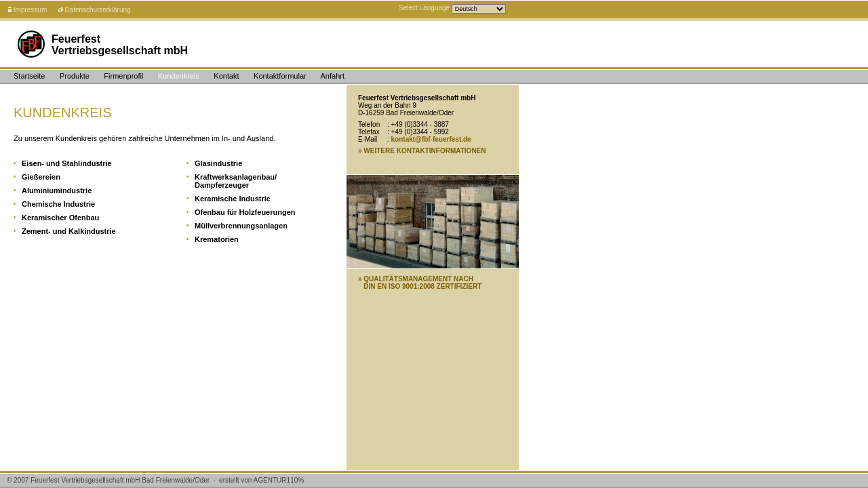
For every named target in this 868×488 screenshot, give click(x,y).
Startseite (29, 76)
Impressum (30, 10)
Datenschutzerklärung (97, 10)
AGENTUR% (279, 480)
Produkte (75, 76)
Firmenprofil (123, 76)
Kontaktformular (280, 76)
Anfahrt (333, 76)
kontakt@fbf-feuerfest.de (431, 139)
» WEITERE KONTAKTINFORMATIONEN (422, 151)
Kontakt (226, 76)
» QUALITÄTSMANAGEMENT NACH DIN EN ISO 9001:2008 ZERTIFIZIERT (420, 283)
